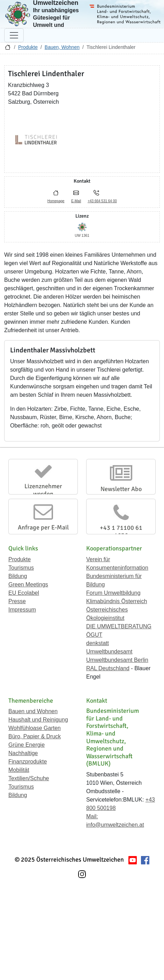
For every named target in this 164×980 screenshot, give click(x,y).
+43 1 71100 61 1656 (121, 532)
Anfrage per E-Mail (43, 527)
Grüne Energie (27, 745)
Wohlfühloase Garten (35, 728)
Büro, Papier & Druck (35, 736)
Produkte (28, 47)
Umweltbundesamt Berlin (117, 660)
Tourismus (21, 568)
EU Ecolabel (24, 593)
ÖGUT (94, 635)
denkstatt (98, 643)
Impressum (22, 610)
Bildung (18, 576)
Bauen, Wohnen (62, 47)
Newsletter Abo (121, 489)
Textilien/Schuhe (29, 778)
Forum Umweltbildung (113, 593)
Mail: (92, 816)
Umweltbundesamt (109, 652)
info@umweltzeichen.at (115, 825)
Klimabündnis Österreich (117, 601)
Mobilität (19, 770)
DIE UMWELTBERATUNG (119, 626)
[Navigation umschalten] (14, 35)
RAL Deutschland (108, 668)
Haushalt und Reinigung (38, 720)
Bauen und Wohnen (33, 711)
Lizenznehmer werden (43, 490)
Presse (17, 601)
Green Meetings (28, 584)
